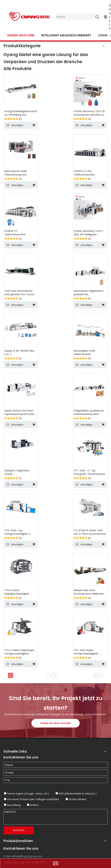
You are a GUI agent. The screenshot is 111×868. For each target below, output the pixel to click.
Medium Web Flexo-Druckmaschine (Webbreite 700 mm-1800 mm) (89, 592)
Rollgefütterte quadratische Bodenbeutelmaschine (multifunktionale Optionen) (89, 412)
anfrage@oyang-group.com (27, 856)
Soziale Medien (76, 799)
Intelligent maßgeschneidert (66, 35)
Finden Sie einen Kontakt (56, 723)
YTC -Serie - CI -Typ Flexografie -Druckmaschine (89, 472)
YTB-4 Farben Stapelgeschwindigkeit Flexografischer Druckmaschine (17, 592)
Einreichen (19, 830)
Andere (33, 805)
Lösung (105, 35)
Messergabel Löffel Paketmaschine (84, 352)
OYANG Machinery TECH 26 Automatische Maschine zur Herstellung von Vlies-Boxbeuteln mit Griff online (89, 113)
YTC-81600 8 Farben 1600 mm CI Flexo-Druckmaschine (90, 532)
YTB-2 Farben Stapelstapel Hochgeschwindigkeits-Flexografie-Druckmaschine (20, 652)
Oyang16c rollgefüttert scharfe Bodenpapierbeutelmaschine (20, 472)
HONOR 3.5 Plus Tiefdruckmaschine (84, 173)
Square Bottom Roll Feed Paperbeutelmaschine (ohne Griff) (20, 412)
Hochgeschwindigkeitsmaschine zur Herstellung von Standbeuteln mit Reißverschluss (21, 113)
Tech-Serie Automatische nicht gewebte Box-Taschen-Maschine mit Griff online (20, 293)
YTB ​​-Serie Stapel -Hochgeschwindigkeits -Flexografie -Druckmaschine (89, 652)
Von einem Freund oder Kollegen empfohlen (32, 799)
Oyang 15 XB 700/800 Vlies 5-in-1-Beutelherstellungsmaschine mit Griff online (20, 352)
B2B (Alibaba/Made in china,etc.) (76, 793)
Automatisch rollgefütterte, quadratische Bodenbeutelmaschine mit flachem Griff (89, 293)
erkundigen (14, 125)
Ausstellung (12, 805)
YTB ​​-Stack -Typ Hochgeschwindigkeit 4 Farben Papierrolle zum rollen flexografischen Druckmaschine (21, 532)
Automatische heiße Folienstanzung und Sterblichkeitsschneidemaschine (21, 173)
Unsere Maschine (21, 35)
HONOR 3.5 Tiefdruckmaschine (15, 233)
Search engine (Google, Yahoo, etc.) (27, 793)
